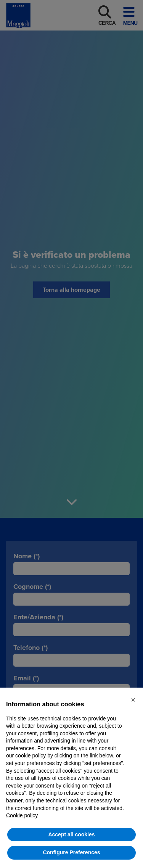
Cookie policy (22, 815)
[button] (133, 700)
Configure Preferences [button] (71, 852)
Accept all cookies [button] (71, 834)
